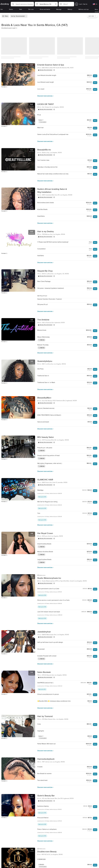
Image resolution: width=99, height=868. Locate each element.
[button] (22, 4)
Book (95, 76)
